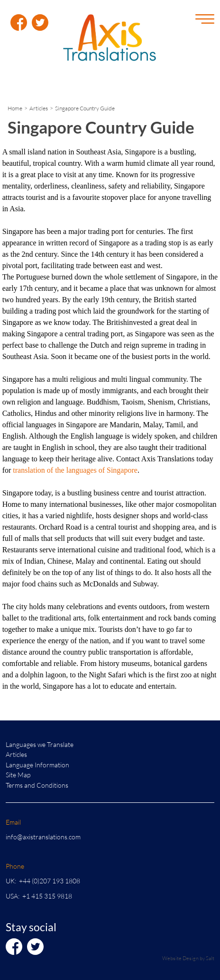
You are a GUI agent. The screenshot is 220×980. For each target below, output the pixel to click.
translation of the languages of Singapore (75, 470)
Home (15, 108)
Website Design (180, 958)
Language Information (37, 765)
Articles (39, 108)
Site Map (18, 775)
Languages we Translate (40, 744)
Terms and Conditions (37, 785)
